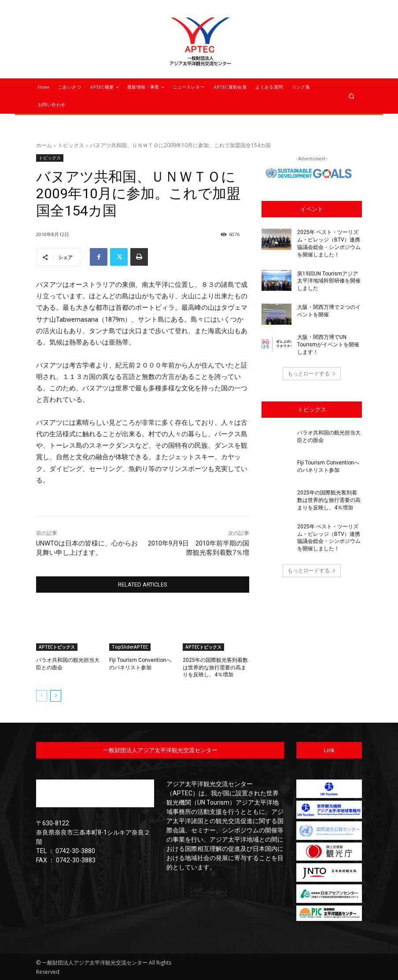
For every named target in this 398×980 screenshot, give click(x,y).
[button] (352, 96)
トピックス (71, 145)
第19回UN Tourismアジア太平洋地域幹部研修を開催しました (329, 281)
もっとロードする (312, 373)
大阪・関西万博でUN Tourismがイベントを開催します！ (328, 345)
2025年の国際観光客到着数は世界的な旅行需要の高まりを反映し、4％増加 (215, 668)
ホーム (44, 145)
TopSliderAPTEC (130, 647)
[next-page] (56, 696)
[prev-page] (42, 696)
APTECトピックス (57, 647)
